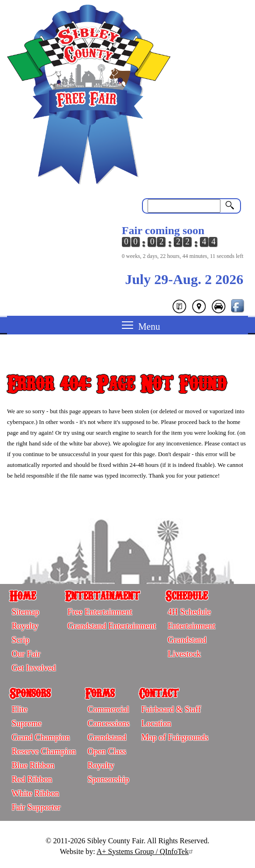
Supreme (27, 723)
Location (156, 723)
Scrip (21, 640)
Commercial (108, 709)
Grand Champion (41, 737)
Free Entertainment (99, 612)
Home (22, 595)
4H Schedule (189, 612)
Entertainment (102, 595)
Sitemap (25, 612)
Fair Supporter (36, 807)
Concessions (108, 723)
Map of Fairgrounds (175, 737)
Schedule (186, 595)
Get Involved (34, 668)
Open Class (107, 751)
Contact (159, 693)
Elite (20, 709)
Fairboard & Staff (171, 709)
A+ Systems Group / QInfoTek (146, 851)
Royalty (25, 626)
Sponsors (30, 693)
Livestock (184, 654)
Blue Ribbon (33, 765)
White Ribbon (35, 793)
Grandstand (187, 640)
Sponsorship (108, 779)
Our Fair (26, 654)
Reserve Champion (44, 751)
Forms (100, 693)
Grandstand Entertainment (111, 626)
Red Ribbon (32, 779)
